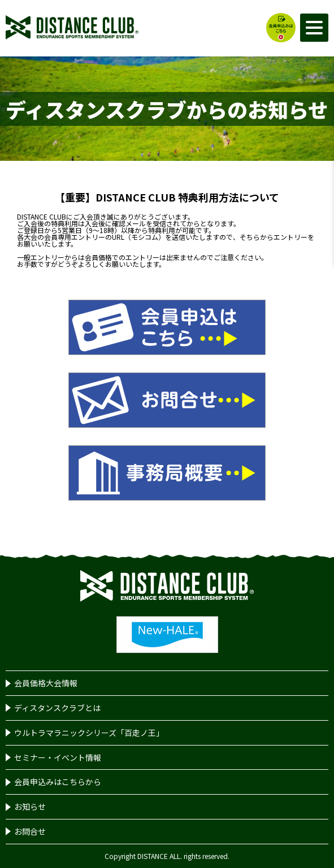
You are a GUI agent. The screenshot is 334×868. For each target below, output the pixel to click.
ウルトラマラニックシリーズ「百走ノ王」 (89, 733)
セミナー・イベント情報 (58, 757)
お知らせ (30, 806)
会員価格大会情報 (46, 683)
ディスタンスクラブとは (57, 708)
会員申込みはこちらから (58, 782)
